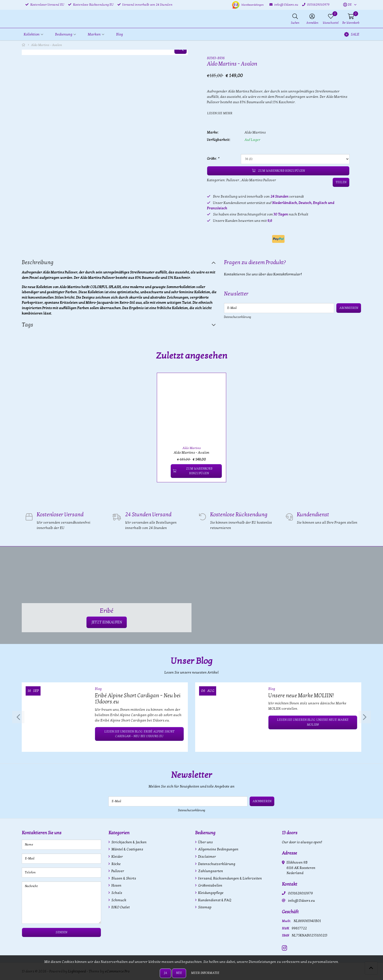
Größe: (213, 159)
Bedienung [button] (64, 34)
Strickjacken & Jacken (129, 842)
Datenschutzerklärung (238, 317)
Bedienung (205, 833)
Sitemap (204, 907)
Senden (61, 932)
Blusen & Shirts (123, 878)
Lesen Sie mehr (220, 113)
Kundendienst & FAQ (214, 900)
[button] (347, 5)
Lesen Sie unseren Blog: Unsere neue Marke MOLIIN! (313, 722)
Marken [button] (94, 34)
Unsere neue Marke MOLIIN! (301, 696)
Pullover (233, 180)
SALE (352, 34)
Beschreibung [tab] (38, 262)
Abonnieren (349, 308)
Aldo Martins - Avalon (191, 453)
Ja (165, 973)
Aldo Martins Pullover (259, 180)
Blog (119, 34)
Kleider (117, 857)
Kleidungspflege (210, 893)
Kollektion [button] (32, 34)
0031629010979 (300, 893)
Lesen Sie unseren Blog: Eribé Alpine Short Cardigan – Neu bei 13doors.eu (139, 734)
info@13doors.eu (301, 901)
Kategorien (119, 833)
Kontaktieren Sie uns (42, 833)
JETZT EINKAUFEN (107, 622)
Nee (179, 973)
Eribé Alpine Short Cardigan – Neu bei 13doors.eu (138, 699)
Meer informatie (205, 973)
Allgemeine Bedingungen (218, 849)
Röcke (116, 864)
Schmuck (118, 900)
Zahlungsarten (210, 871)
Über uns (205, 842)
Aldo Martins (255, 132)
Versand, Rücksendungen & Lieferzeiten (230, 878)
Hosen (116, 885)
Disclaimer (207, 857)
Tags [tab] (27, 325)
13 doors (290, 833)
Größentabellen (210, 885)
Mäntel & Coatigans (127, 849)
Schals (116, 893)
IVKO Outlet (120, 907)
